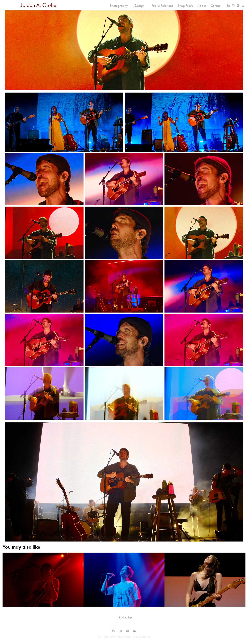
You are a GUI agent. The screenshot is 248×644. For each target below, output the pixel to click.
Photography (119, 6)
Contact (216, 6)
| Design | (140, 6)
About (202, 6)
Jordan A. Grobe (39, 5)
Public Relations (162, 6)
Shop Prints (185, 6)
